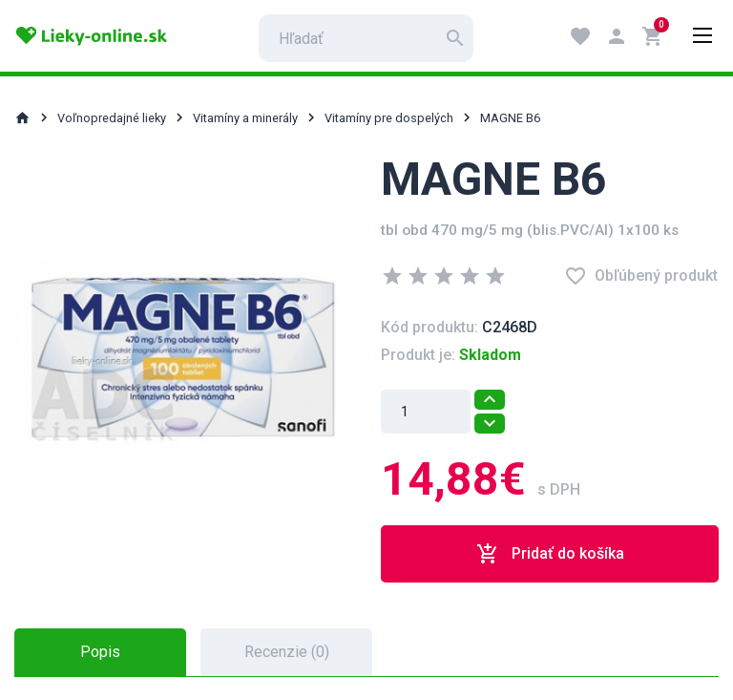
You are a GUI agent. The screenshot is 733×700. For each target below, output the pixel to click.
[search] (366, 38)
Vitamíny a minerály (245, 118)
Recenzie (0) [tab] (287, 652)
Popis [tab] (100, 652)
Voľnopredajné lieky (112, 118)
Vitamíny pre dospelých (389, 118)
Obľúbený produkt (641, 276)
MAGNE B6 (510, 118)
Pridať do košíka (550, 554)
